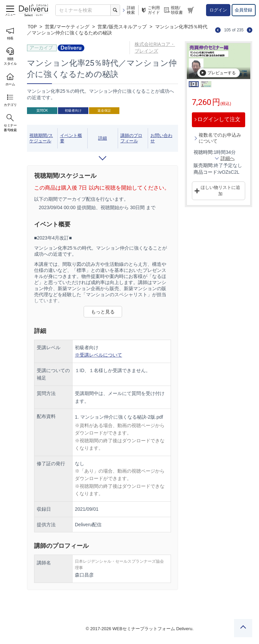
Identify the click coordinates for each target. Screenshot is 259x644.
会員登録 (243, 10)
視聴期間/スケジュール (41, 138)
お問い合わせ (161, 138)
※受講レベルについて (98, 355)
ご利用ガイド (150, 10)
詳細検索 (128, 10)
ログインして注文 (219, 119)
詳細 (103, 138)
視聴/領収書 (173, 10)
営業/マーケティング (67, 27)
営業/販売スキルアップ (122, 27)
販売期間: (204, 165)
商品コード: (206, 172)
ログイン (218, 10)
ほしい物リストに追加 (220, 191)
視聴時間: (204, 152)
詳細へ (228, 158)
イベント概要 (71, 138)
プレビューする (218, 73)
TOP (32, 27)
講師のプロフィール (131, 138)
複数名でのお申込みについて (220, 138)
